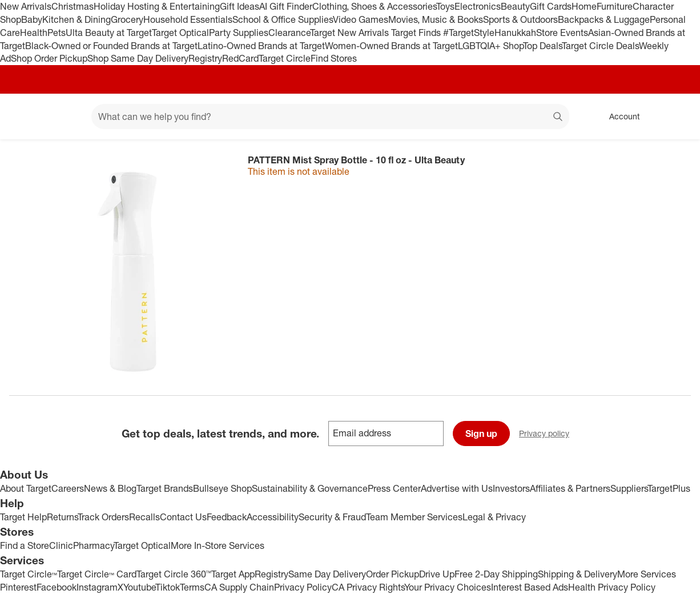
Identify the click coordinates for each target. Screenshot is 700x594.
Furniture (615, 6)
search (558, 118)
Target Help (23, 517)
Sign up (481, 434)
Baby (32, 19)
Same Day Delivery (327, 574)
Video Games (361, 19)
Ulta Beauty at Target (109, 33)
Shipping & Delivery (578, 574)
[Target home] (25, 117)
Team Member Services (414, 517)
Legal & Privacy (494, 517)
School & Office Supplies (283, 19)
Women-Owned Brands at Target (391, 46)
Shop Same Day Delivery (138, 58)
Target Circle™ (29, 574)
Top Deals (542, 46)
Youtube (139, 587)
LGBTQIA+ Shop (490, 46)
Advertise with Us (457, 488)
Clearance (289, 33)
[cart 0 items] (676, 117)
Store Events (562, 33)
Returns (62, 517)
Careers (68, 488)
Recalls (144, 517)
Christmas (73, 6)
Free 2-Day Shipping (496, 574)
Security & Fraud (332, 517)
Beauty (515, 6)
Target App (233, 574)
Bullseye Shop (222, 488)
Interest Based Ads (530, 587)
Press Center (394, 488)
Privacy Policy (303, 587)
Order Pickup (393, 574)
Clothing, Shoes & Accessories (374, 6)
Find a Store (25, 545)
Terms (192, 587)
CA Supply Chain (239, 587)
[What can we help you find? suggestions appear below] (330, 117)
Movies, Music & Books (436, 19)
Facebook (57, 587)
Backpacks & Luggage (604, 19)
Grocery (127, 19)
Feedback (227, 517)
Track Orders (103, 517)
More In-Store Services (218, 545)
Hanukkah (515, 33)
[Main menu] (65, 117)
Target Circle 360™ (174, 574)
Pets (57, 33)
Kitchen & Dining (77, 19)
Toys (445, 6)
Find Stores (334, 58)
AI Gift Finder (286, 6)
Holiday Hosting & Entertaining (157, 6)
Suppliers (629, 488)
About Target (26, 488)
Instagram (97, 587)
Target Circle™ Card (97, 574)
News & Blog (110, 488)
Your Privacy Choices (448, 587)
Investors (511, 488)
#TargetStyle (469, 33)
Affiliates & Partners (570, 488)
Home (584, 6)
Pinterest (18, 587)
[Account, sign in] (619, 117)
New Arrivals (26, 6)
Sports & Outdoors (520, 19)
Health (34, 33)
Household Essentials (188, 19)
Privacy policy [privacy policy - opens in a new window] (549, 434)
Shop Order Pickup (49, 58)
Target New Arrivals (351, 33)
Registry (205, 58)
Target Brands (165, 488)
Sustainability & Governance (310, 488)
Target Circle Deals (600, 46)
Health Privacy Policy (612, 587)
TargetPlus (669, 488)
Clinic (61, 545)
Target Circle (285, 58)
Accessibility (273, 517)
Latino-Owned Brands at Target (261, 46)
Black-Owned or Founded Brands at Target (111, 46)
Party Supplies (239, 33)
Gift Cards (551, 6)
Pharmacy (93, 545)
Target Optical (180, 33)
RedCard (240, 58)
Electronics (478, 6)
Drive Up (437, 574)
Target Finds (417, 33)
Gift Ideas (240, 6)
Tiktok (168, 587)
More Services (647, 574)
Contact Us (183, 517)
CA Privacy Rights (368, 587)
